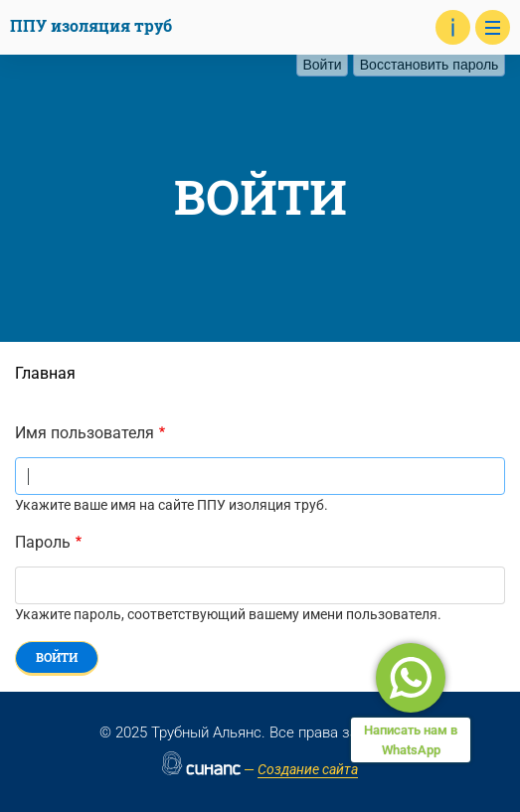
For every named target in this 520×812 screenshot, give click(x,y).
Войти (326, 65)
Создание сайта (308, 769)
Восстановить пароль (430, 65)
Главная (45, 373)
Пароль (43, 542)
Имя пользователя (85, 433)
